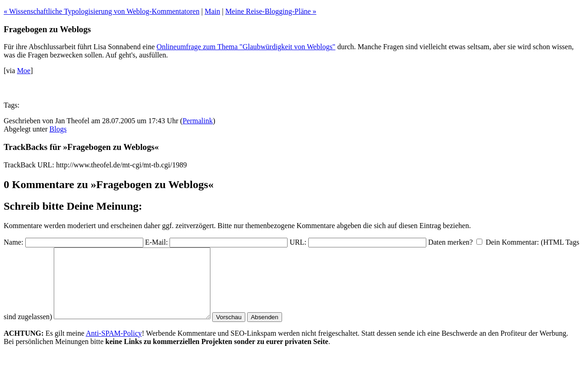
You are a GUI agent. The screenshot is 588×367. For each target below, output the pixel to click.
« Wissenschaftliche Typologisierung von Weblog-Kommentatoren (102, 11)
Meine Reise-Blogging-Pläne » (271, 11)
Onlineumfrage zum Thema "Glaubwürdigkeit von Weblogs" (246, 47)
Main (212, 11)
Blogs (58, 129)
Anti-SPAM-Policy (114, 347)
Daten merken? (450, 242)
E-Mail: (157, 242)
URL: (298, 242)
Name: (14, 242)
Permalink (198, 121)
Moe (24, 71)
